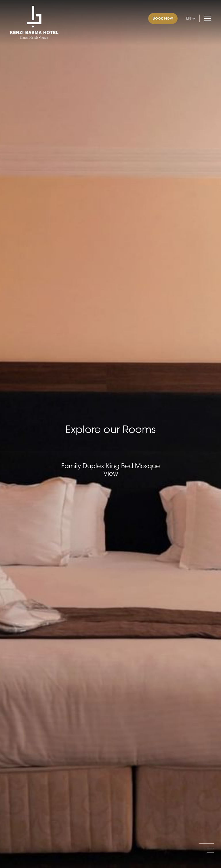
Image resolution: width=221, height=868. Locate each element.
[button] (207, 843)
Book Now (163, 18)
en (189, 18)
